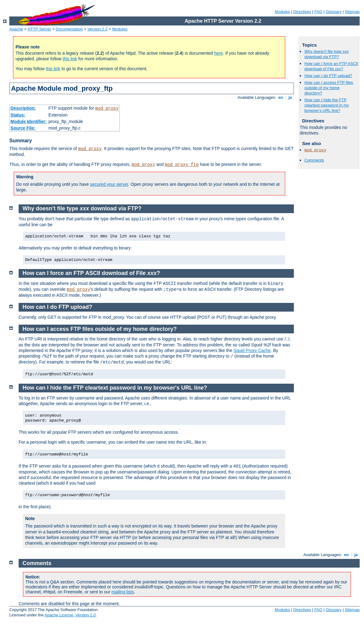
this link (70, 59)
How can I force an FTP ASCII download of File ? (331, 66)
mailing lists (123, 592)
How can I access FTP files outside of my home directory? (329, 88)
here (218, 53)
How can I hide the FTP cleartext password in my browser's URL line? (327, 105)
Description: (23, 108)
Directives (302, 12)
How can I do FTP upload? (328, 76)
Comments (314, 160)
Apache (16, 29)
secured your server (109, 184)
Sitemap (352, 12)
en (281, 97)
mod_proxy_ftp (182, 165)
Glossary (333, 12)
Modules (282, 12)
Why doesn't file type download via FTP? (327, 54)
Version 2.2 (98, 29)
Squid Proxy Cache (252, 350)
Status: (18, 115)
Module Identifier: (29, 121)
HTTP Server (39, 29)
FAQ (318, 12)
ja (290, 97)
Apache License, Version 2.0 (70, 615)
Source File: (23, 128)
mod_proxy (107, 108)
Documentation (69, 29)
